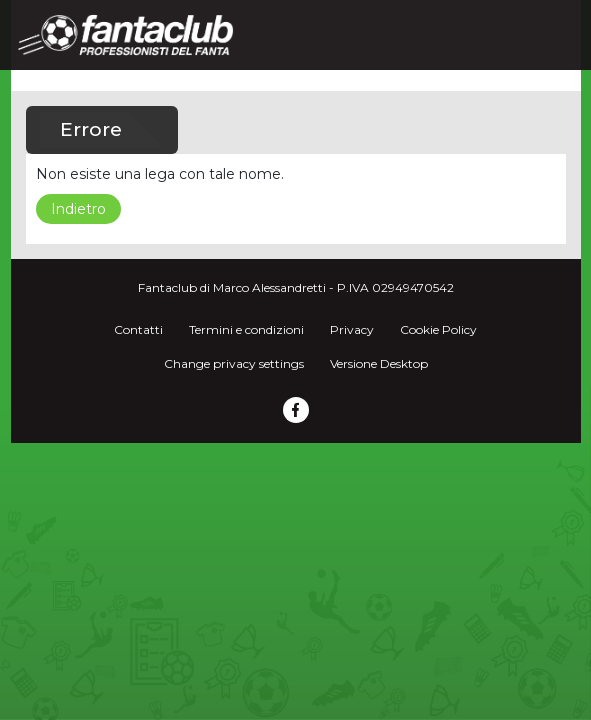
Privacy (352, 329)
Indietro (78, 209)
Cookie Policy (438, 329)
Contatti (138, 329)
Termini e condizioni (246, 329)
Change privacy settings (234, 363)
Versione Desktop (379, 363)
